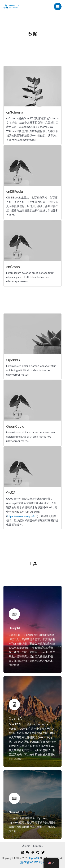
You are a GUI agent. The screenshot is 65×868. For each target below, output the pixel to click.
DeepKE (15, 628)
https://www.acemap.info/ (22, 516)
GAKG (11, 493)
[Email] (22, 852)
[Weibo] (33, 852)
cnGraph (13, 267)
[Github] (38, 852)
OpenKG (34, 858)
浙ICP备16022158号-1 (32, 863)
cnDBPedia (15, 192)
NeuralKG (16, 812)
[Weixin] (27, 852)
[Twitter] (43, 852)
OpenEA (15, 718)
